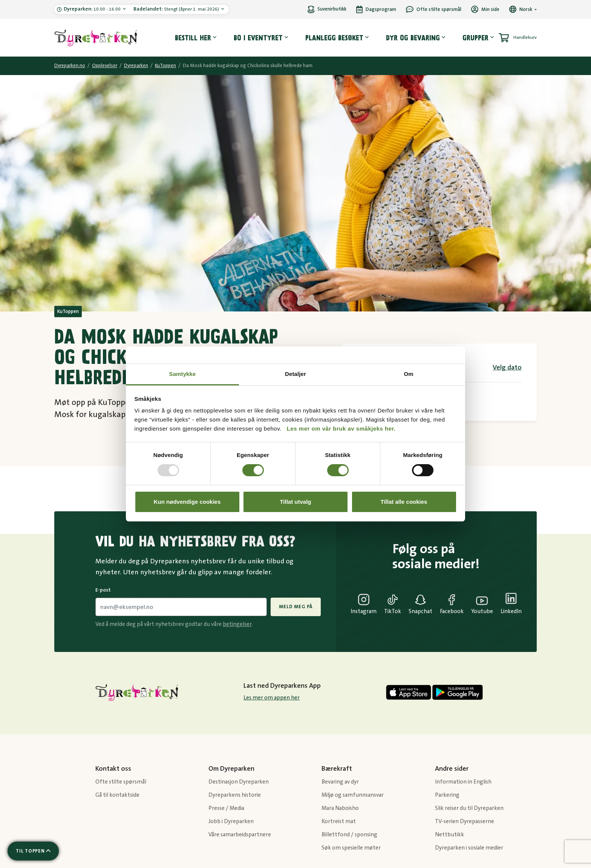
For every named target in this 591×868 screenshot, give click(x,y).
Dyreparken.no (70, 66)
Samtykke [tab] (183, 374)
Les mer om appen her (272, 698)
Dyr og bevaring (413, 38)
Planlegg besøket (334, 38)
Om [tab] (408, 374)
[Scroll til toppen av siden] (33, 851)
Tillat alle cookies (404, 502)
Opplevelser (105, 66)
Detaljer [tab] (295, 374)
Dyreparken (136, 66)
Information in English (463, 782)
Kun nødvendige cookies (187, 502)
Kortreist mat (339, 821)
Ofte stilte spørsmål (121, 782)
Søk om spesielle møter (351, 848)
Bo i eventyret (258, 38)
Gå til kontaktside (117, 795)
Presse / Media (226, 808)
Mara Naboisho (340, 808)
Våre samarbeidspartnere (240, 835)
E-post (103, 590)
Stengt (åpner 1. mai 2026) (177, 9)
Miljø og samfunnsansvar (353, 795)
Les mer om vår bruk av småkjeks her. (341, 429)
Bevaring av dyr (340, 782)
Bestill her (193, 38)
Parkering (447, 795)
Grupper (475, 38)
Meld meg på (295, 607)
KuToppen (165, 66)
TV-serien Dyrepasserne (465, 821)
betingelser (237, 624)
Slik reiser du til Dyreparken (469, 808)
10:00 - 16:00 (93, 9)
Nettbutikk (449, 835)
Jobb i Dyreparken (231, 821)
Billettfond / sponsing (349, 835)
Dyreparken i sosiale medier (469, 848)
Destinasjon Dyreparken (239, 782)
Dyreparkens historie (235, 795)
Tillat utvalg (295, 502)
